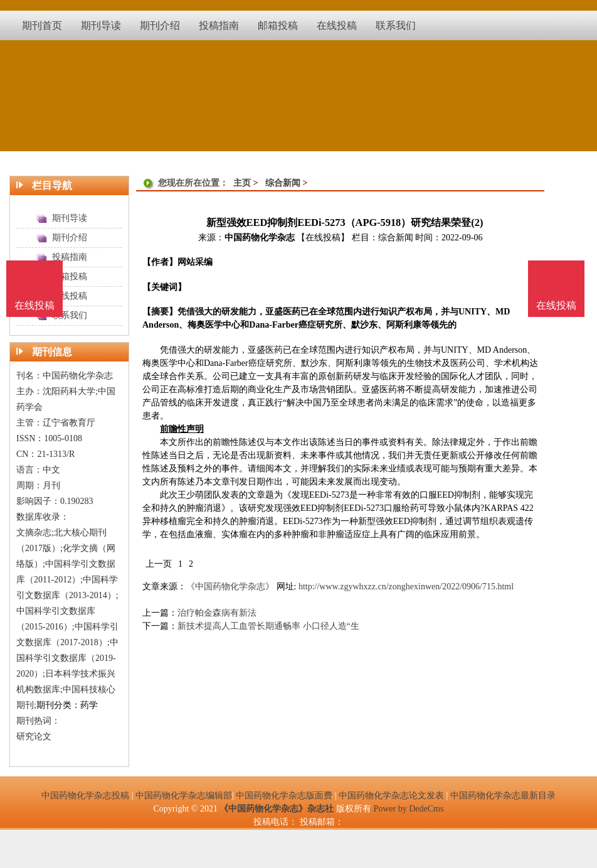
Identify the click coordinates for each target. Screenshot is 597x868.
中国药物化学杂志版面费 (284, 796)
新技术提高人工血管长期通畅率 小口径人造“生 (268, 626)
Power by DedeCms (408, 809)
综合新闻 (283, 183)
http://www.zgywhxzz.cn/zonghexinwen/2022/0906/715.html (406, 587)
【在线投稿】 (323, 238)
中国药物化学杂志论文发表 (391, 796)
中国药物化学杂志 (260, 238)
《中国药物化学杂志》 (230, 587)
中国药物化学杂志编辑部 (184, 796)
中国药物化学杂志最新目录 (503, 796)
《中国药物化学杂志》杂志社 (277, 809)
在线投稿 (556, 305)
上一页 (159, 564)
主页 (242, 183)
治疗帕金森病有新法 (217, 613)
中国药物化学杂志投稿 (85, 796)
